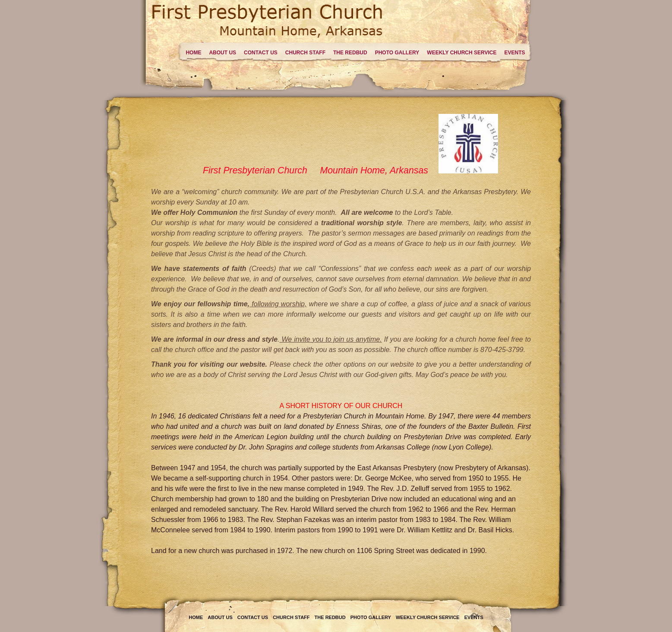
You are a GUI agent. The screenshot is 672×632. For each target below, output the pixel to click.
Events (514, 53)
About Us (222, 53)
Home (193, 53)
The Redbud (350, 53)
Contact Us (261, 53)
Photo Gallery (397, 53)
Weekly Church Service (462, 53)
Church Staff (305, 53)
